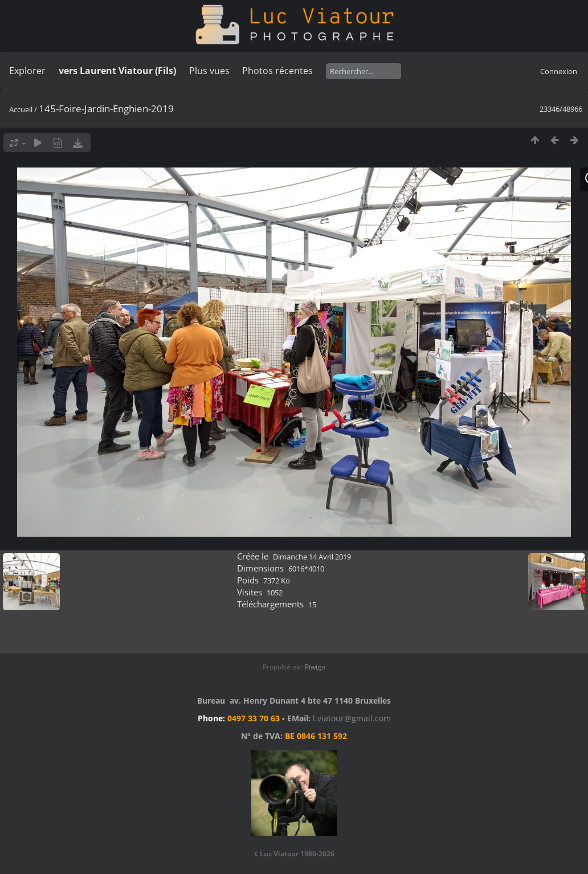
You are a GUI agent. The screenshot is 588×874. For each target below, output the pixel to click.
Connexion (559, 71)
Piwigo (315, 667)
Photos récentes (277, 71)
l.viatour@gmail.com (352, 718)
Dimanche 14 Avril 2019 (312, 557)
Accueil (21, 109)
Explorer (27, 71)
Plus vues (209, 71)
